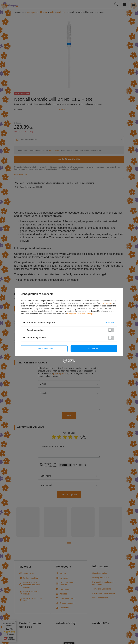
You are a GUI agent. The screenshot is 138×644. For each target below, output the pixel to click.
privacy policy (107, 303)
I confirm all (94, 349)
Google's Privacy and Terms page (81, 314)
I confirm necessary (44, 349)
